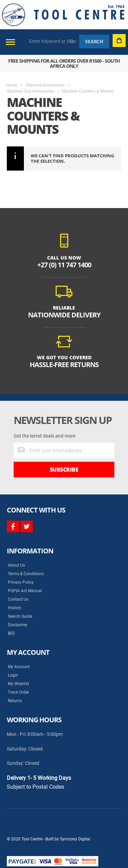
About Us (16, 565)
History (15, 608)
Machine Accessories (46, 85)
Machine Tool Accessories (31, 91)
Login (13, 675)
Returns (15, 701)
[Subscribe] (64, 470)
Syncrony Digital (75, 839)
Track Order (18, 692)
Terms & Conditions (26, 574)
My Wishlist (18, 684)
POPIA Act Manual (25, 591)
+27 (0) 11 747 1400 (64, 265)
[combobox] (53, 41)
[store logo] (63, 15)
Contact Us (18, 599)
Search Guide (20, 616)
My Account (19, 667)
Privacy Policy (21, 582)
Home (12, 85)
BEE (11, 633)
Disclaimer (18, 625)
